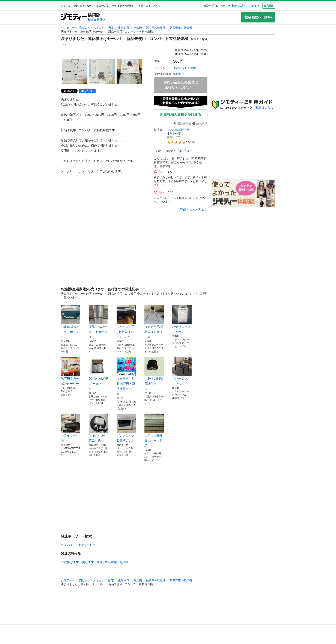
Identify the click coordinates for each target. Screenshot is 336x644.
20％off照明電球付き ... (154, 374)
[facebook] (87, 91)
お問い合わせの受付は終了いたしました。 (181, 85)
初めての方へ (239, 6)
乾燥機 (138, 28)
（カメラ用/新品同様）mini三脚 (154, 322)
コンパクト (68, 545)
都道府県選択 (96, 20)
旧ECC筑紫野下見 (178, 130)
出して (91, 545)
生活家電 (124, 28)
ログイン (254, 6)
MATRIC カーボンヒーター (70, 371)
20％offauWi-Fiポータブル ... (98, 374)
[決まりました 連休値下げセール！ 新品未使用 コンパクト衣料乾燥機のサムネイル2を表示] (102, 71)
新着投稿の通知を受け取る (181, 115)
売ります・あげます (92, 28)
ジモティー (68, 28)
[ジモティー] (74, 17)
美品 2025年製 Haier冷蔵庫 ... (98, 322)
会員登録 (269, 6)
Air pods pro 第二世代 (98, 428)
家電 (111, 28)
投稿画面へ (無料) (258, 17)
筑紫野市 (179, 74)
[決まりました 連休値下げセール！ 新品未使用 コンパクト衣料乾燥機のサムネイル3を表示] (129, 71)
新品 (81, 545)
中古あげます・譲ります (77, 562)
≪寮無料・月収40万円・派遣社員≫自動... (126, 376)
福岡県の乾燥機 (156, 28)
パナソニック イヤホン (182, 319)
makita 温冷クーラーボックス (70, 322)
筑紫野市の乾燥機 (181, 28)
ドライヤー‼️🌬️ (70, 428)
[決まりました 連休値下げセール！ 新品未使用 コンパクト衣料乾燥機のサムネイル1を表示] (75, 71)
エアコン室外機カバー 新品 (154, 430)
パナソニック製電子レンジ (126, 428)
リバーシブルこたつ (182, 371)
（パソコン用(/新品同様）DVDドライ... (126, 322)
